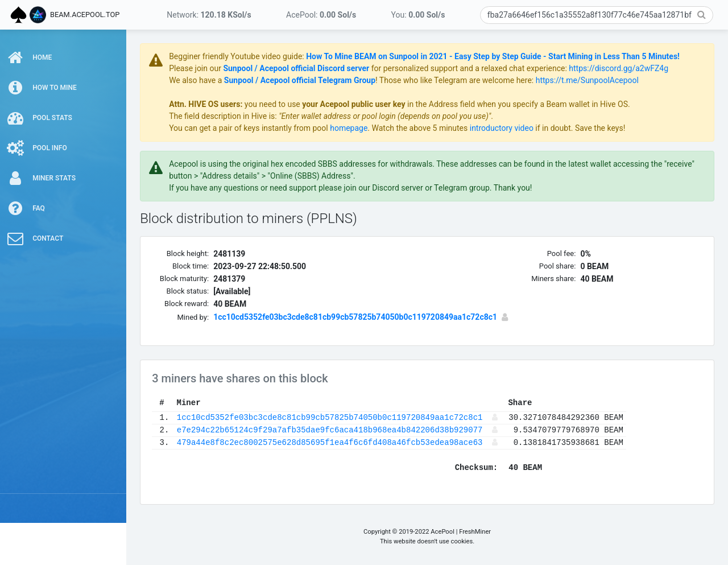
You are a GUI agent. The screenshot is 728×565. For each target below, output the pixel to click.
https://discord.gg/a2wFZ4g (629, 68)
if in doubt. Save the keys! (590, 128)
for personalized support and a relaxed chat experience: (479, 68)
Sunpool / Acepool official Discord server (306, 68)
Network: (209, 15)
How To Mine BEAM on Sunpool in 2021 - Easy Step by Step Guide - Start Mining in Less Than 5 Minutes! (503, 56)
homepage (359, 128)
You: (418, 15)
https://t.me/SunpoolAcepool (597, 80)
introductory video (512, 128)
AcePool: (321, 15)
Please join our (206, 68)
